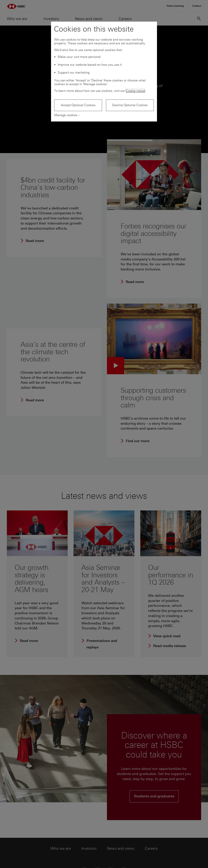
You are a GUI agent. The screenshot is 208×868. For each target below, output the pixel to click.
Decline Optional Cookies (130, 105)
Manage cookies (66, 115)
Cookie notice (135, 91)
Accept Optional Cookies (78, 105)
